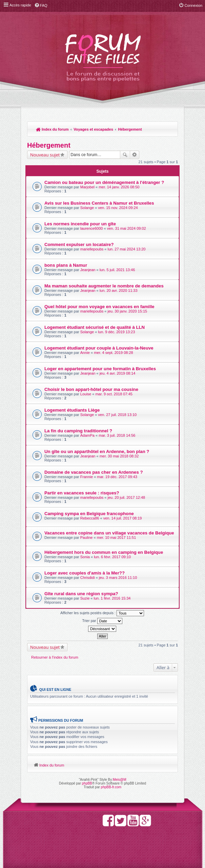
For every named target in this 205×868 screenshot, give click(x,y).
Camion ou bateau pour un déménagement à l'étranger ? (104, 182)
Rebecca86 (90, 518)
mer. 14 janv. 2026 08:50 (119, 187)
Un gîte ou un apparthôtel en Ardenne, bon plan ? (97, 451)
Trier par (102, 621)
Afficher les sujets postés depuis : (102, 613)
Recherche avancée (135, 155)
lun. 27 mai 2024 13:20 (127, 249)
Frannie (87, 477)
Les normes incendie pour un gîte (80, 224)
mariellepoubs (92, 249)
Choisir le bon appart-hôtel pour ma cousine (91, 389)
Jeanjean (88, 270)
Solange (87, 208)
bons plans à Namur (66, 265)
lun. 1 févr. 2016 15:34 (112, 598)
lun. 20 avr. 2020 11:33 (119, 290)
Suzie (85, 598)
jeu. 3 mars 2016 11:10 (118, 578)
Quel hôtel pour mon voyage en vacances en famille (99, 307)
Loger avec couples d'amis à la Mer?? (85, 573)
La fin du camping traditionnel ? (78, 431)
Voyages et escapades (93, 129)
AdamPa (87, 435)
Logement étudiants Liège (72, 410)
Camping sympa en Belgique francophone (89, 514)
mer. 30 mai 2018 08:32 (119, 456)
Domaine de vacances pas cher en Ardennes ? (94, 472)
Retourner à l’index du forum (55, 657)
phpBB (87, 783)
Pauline (87, 537)
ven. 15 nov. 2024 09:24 (118, 208)
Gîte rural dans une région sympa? (81, 594)
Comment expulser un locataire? (79, 244)
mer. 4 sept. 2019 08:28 (114, 353)
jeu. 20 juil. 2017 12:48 (127, 497)
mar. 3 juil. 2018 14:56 (117, 435)
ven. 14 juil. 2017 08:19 (123, 518)
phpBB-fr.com (111, 787)
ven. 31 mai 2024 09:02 (127, 228)
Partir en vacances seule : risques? (82, 493)
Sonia (85, 557)
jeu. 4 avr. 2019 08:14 (118, 373)
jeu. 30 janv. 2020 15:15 (128, 311)
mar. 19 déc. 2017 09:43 (117, 477)
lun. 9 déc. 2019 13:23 (116, 332)
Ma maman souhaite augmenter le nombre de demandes (104, 286)
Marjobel (87, 187)
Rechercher (125, 155)
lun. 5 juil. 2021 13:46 (117, 270)
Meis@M (120, 780)
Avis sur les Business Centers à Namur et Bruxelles (99, 203)
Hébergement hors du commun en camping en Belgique (104, 552)
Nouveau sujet (45, 155)
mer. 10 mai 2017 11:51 (117, 537)
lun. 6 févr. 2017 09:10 (112, 557)
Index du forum (52, 129)
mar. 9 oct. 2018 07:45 (114, 394)
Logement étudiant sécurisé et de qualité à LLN (95, 327)
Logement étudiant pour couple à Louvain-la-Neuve (99, 348)
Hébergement (130, 129)
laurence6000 (92, 228)
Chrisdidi (88, 578)
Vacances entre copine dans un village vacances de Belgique (109, 533)
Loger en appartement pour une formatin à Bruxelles (100, 369)
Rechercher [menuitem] (169, 130)
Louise (86, 394)
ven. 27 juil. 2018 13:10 (117, 415)
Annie (85, 353)
